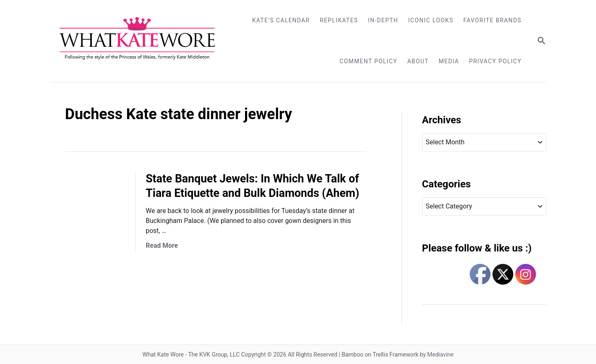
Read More (162, 245)
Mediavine (440, 354)
